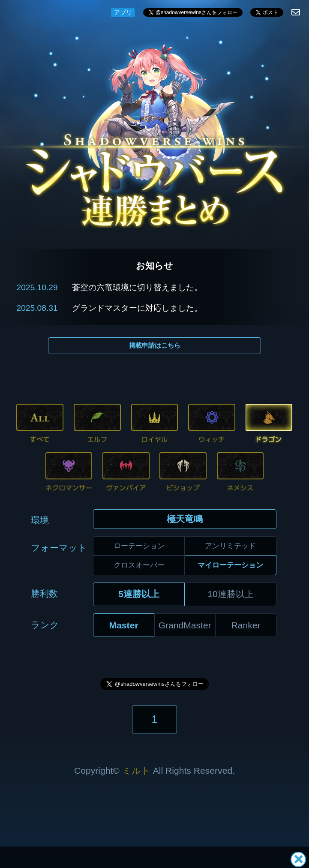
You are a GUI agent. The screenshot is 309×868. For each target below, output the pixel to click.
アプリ (123, 12)
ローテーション (139, 546)
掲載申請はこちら (155, 345)
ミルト (136, 770)
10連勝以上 (231, 594)
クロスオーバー (139, 565)
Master (124, 625)
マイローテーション (230, 565)
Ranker (246, 625)
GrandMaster (184, 625)
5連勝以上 (139, 594)
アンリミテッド (230, 546)
